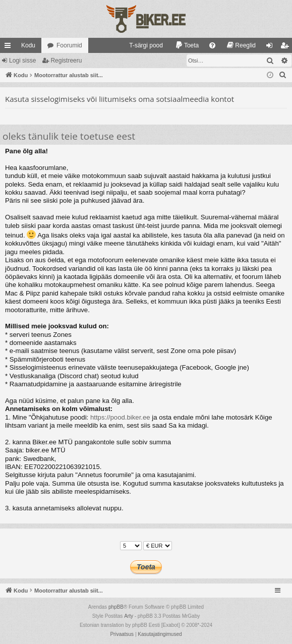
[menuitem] (141, 45)
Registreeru (66, 61)
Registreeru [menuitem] (287, 47)
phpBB (116, 607)
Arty (129, 616)
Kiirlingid (10, 47)
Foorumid (69, 45)
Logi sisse (22, 61)
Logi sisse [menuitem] (272, 47)
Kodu (28, 45)
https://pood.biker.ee (120, 417)
